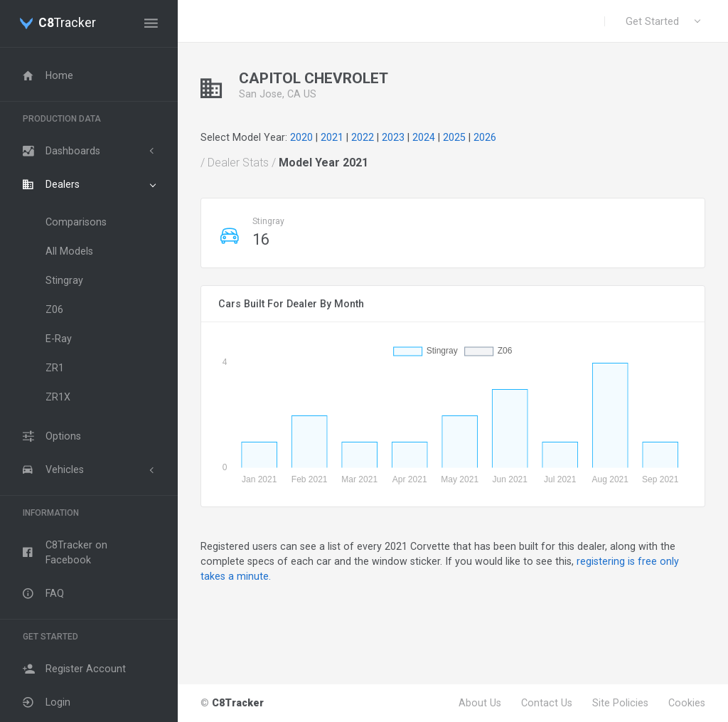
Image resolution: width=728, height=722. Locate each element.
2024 (424, 137)
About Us (480, 703)
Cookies (687, 703)
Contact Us (547, 703)
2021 (332, 137)
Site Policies (620, 703)
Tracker (67, 23)
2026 (485, 137)
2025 (454, 137)
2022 (363, 137)
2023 (393, 137)
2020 (301, 137)
